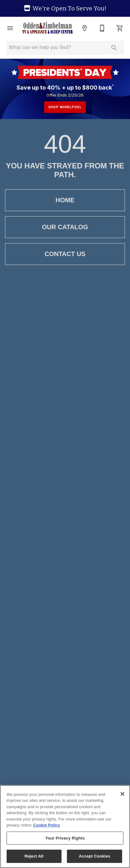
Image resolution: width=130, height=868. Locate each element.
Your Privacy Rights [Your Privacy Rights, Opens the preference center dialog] (65, 838)
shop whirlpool (65, 107)
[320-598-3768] (102, 28)
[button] (10, 28)
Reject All (34, 856)
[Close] (122, 794)
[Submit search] (114, 48)
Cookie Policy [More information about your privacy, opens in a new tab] (47, 825)
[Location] (85, 28)
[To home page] (47, 28)
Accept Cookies (95, 856)
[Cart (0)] (120, 28)
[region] (65, 827)
